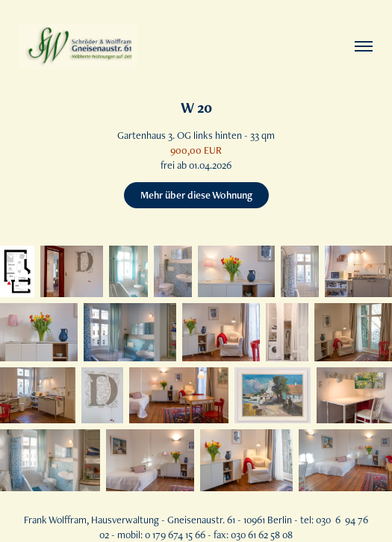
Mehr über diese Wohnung (196, 195)
